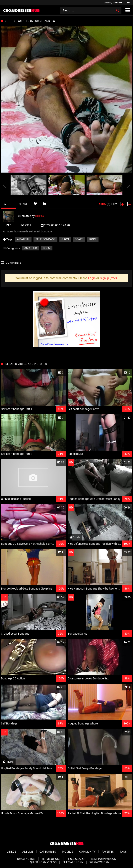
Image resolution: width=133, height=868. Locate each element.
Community (87, 852)
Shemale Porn (73, 862)
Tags (123, 852)
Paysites (108, 852)
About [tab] (8, 204)
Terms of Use (51, 859)
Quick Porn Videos (43, 862)
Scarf (79, 239)
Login (107, 3)
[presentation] (5, 185)
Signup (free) (108, 278)
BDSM (47, 248)
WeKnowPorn (99, 862)
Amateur (23, 239)
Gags (65, 239)
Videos (11, 852)
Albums (28, 852)
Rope (93, 239)
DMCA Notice (26, 859)
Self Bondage (45, 239)
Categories (48, 852)
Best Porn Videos (103, 859)
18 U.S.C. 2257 (76, 859)
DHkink (40, 216)
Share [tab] (23, 204)
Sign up (118, 3)
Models (67, 852)
